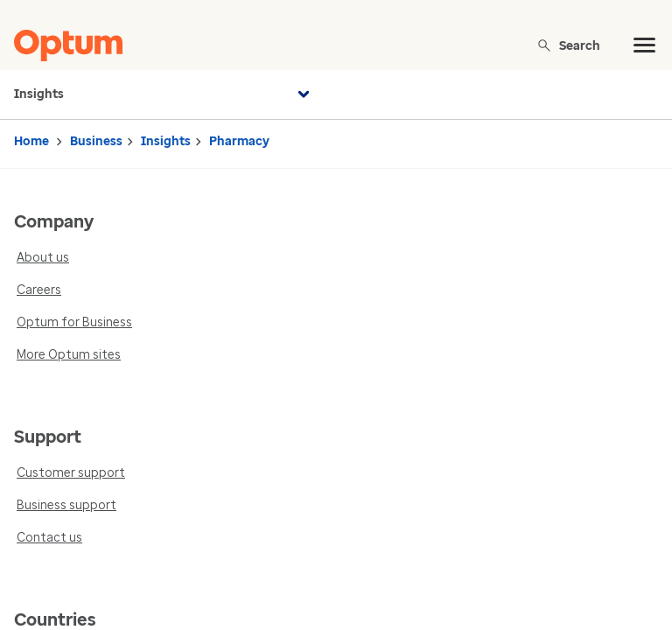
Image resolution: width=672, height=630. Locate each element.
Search (568, 45)
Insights (164, 94)
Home (31, 141)
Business (96, 141)
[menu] (645, 45)
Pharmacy (239, 141)
